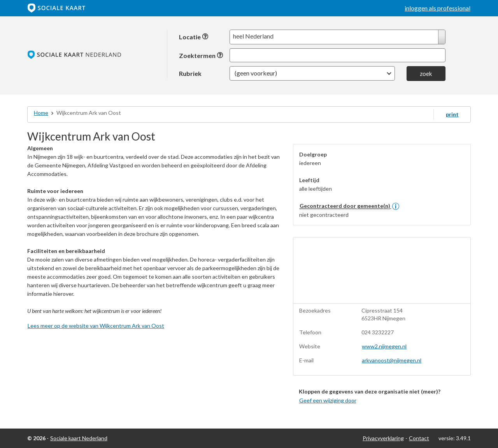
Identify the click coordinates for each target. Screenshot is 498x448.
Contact (419, 438)
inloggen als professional (438, 8)
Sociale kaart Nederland (79, 438)
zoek (426, 74)
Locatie (194, 37)
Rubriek (190, 73)
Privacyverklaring (383, 438)
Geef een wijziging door (328, 400)
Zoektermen (201, 55)
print (452, 114)
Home (41, 113)
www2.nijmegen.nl (384, 346)
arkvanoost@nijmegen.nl (392, 360)
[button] (312, 73)
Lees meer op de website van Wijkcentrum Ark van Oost (96, 326)
